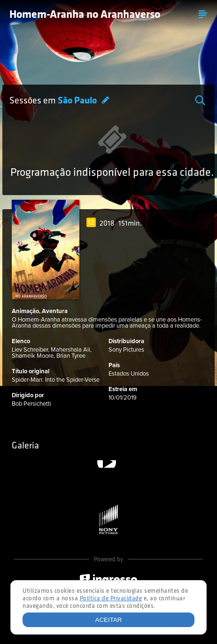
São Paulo (78, 101)
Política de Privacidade (111, 599)
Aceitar (109, 620)
